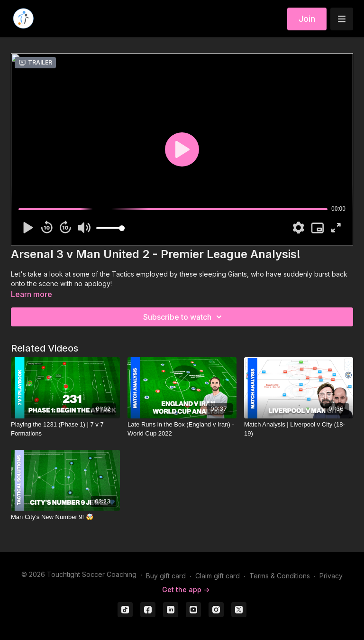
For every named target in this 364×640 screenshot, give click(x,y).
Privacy (331, 576)
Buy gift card (166, 576)
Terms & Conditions (280, 576)
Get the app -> (186, 589)
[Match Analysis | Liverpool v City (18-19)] (299, 429)
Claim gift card (218, 576)
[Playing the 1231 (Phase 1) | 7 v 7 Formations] (65, 429)
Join (307, 19)
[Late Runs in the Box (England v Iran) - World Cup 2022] (182, 429)
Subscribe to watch (184, 317)
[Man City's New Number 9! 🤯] (65, 517)
